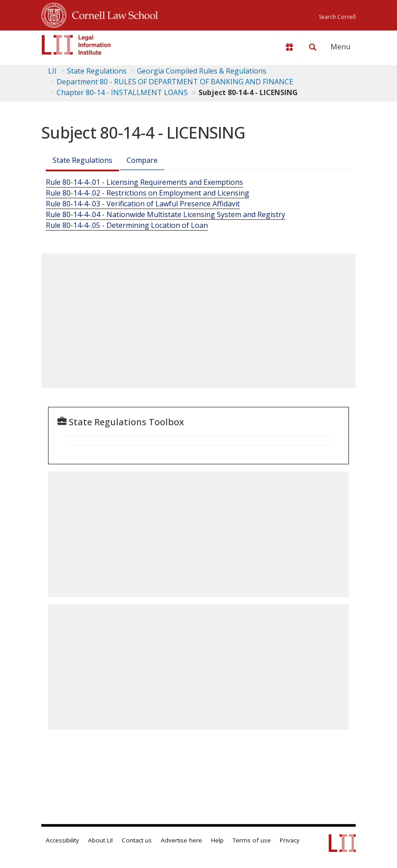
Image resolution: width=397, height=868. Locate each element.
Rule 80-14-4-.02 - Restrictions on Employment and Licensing (148, 193)
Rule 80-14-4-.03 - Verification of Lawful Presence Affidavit (143, 204)
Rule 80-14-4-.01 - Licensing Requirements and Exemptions (144, 182)
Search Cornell (337, 17)
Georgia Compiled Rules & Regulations (202, 71)
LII (52, 71)
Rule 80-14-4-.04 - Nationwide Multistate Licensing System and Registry (165, 214)
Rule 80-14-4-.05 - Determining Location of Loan (127, 225)
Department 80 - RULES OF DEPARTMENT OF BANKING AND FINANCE (175, 82)
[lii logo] (76, 45)
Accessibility (62, 840)
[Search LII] (313, 47)
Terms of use (252, 840)
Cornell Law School (112, 14)
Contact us (137, 840)
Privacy (290, 840)
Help (217, 840)
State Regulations (97, 71)
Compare (142, 160)
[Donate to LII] (289, 47)
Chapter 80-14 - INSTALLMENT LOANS (122, 92)
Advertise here (181, 840)
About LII (100, 840)
